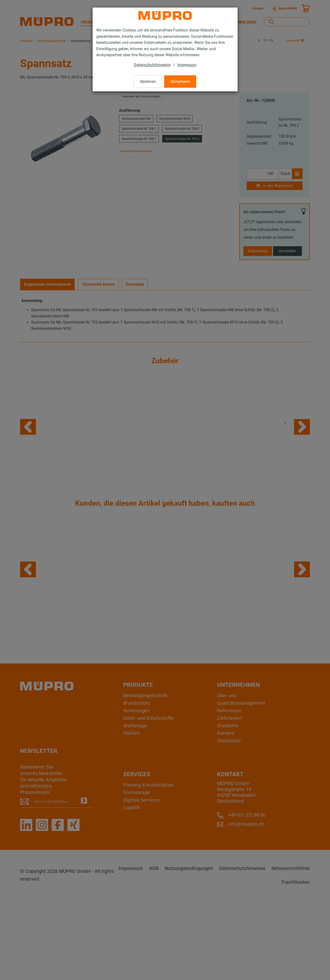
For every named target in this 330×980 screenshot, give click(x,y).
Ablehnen (148, 82)
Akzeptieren (180, 82)
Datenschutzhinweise (152, 65)
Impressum (187, 65)
